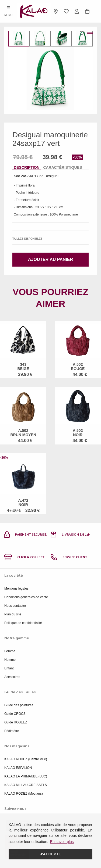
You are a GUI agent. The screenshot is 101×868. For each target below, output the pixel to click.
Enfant (9, 668)
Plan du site (13, 614)
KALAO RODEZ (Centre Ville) (26, 759)
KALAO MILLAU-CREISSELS (26, 785)
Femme (10, 651)
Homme (10, 660)
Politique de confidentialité (23, 623)
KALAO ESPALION (18, 768)
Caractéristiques (62, 167)
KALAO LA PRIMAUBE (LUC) (26, 776)
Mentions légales (16, 589)
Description (27, 167)
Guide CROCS (15, 714)
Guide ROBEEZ (16, 722)
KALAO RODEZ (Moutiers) (24, 794)
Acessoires (12, 677)
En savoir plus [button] (62, 842)
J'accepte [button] (50, 854)
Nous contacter (15, 606)
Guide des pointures (19, 705)
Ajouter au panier (50, 259)
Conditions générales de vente (26, 597)
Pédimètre (12, 731)
